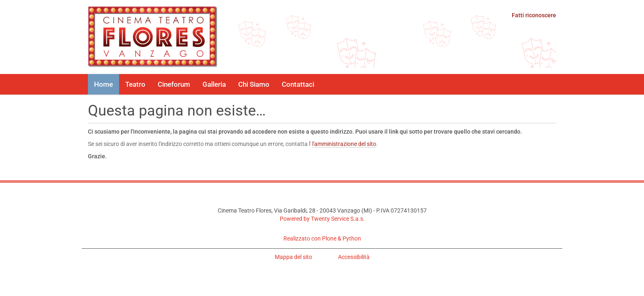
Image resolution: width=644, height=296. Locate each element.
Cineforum (174, 84)
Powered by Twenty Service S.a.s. (322, 219)
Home (103, 84)
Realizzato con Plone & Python (322, 238)
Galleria (214, 84)
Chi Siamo (254, 84)
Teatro (135, 84)
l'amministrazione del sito (344, 144)
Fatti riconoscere (534, 15)
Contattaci (298, 84)
